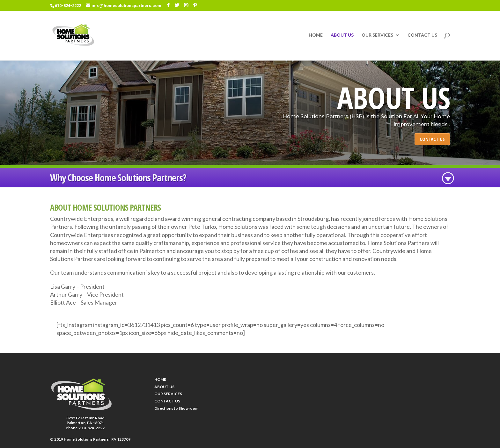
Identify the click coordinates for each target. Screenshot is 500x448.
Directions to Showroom (176, 408)
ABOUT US (342, 35)
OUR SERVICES (377, 35)
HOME (316, 35)
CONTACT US (422, 35)
